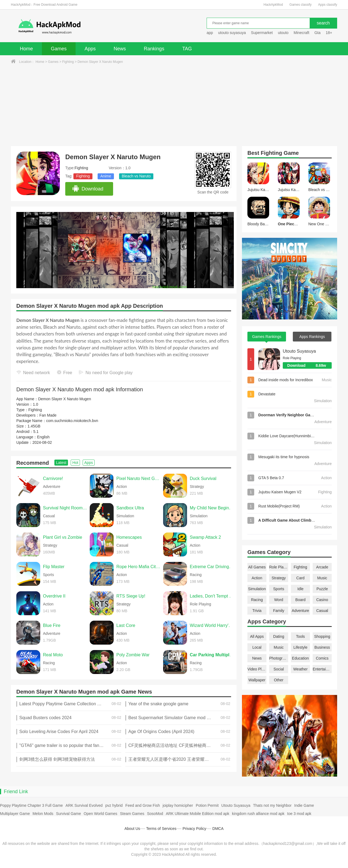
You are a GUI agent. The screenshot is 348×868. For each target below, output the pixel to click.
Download (88, 189)
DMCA (218, 829)
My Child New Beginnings (212, 508)
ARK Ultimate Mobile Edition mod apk (198, 814)
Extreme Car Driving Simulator (212, 567)
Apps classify (328, 5)
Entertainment (322, 669)
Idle (301, 589)
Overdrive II (54, 596)
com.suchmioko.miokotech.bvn (72, 421)
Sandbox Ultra (130, 508)
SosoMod (155, 814)
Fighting (68, 62)
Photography (279, 658)
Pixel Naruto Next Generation (138, 478)
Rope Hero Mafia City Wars (138, 567)
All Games (257, 567)
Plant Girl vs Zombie (63, 537)
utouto (283, 33)
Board (300, 600)
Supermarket (262, 33)
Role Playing (279, 567)
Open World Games (100, 814)
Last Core (126, 625)
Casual (322, 611)
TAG (187, 49)
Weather (301, 669)
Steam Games (132, 814)
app (210, 33)
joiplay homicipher (178, 805)
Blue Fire (52, 625)
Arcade (322, 567)
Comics (322, 658)
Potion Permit (207, 805)
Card (300, 578)
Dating (279, 636)
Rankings (154, 49)
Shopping (322, 636)
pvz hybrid (114, 805)
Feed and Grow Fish (143, 805)
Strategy (279, 578)
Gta (317, 33)
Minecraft (302, 33)
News (120, 49)
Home (26, 49)
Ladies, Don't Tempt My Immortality (212, 596)
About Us (132, 829)
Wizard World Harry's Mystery (212, 625)
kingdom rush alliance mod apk (258, 814)
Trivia (257, 611)
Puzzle (322, 589)
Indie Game (304, 805)
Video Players (257, 669)
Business (322, 647)
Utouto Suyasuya (299, 351)
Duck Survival (203, 478)
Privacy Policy (194, 829)
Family (279, 611)
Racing (257, 600)
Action (257, 578)
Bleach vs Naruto (136, 176)
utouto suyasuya (232, 33)
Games (59, 49)
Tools (301, 636)
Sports (279, 589)
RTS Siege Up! (131, 596)
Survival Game (69, 814)
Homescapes (129, 537)
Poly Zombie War (133, 655)
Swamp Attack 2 (205, 537)
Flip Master (54, 567)
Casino (322, 600)
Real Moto (53, 655)
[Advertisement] (174, 105)
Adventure (300, 611)
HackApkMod (273, 5)
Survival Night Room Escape (65, 508)
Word (279, 600)
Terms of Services (161, 829)
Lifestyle (300, 647)
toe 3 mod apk (299, 814)
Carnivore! (53, 478)
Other (279, 680)
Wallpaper (257, 680)
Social (279, 669)
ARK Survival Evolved (84, 805)
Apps (90, 49)
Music (322, 578)
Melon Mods (43, 814)
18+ (329, 33)
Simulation (257, 589)
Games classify (301, 5)
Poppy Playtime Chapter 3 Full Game (31, 805)
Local (257, 647)
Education (300, 658)
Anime (106, 176)
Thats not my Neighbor (272, 805)
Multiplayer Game (15, 814)
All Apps (257, 636)
